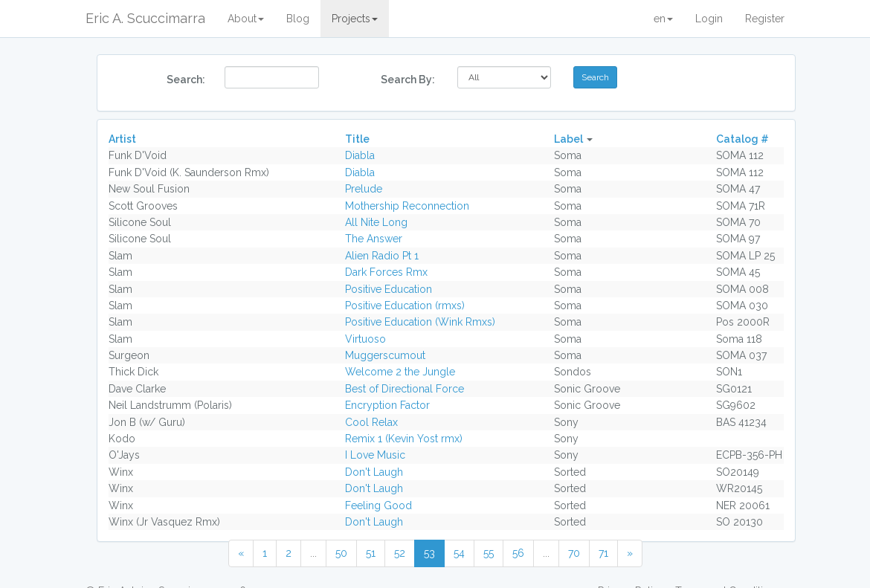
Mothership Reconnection (407, 206)
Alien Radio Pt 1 (382, 256)
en (663, 19)
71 (603, 553)
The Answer (374, 239)
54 (459, 553)
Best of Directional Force (405, 389)
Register (765, 19)
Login (709, 19)
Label (568, 139)
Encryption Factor (387, 405)
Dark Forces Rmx (386, 272)
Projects (355, 19)
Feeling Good (378, 505)
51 (371, 553)
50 (341, 553)
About (246, 19)
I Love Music (375, 455)
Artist (122, 139)
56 (518, 553)
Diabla (360, 155)
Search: (186, 80)
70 (574, 553)
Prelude (364, 189)
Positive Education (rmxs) (405, 306)
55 (489, 553)
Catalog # (742, 139)
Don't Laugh (374, 472)
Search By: (408, 80)
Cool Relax (371, 422)
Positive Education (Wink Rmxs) (420, 322)
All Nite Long (376, 222)
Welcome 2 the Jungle (400, 372)
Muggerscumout (385, 355)
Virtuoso (365, 339)
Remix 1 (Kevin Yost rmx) (404, 439)
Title (357, 139)
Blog (298, 19)
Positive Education (389, 289)
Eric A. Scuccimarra (145, 18)
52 (400, 553)
